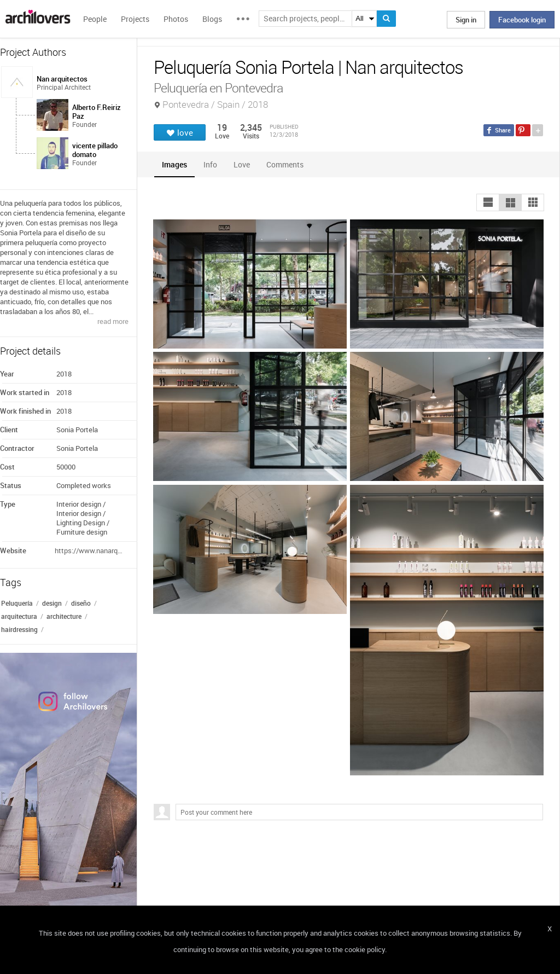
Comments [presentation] (288, 164)
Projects (135, 19)
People (95, 19)
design (52, 603)
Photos (176, 19)
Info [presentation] (210, 164)
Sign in (466, 20)
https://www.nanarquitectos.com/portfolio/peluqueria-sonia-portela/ (89, 550)
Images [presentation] (174, 164)
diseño (81, 603)
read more (113, 321)
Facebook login (522, 20)
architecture (64, 616)
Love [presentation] (242, 164)
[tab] (174, 164)
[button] (488, 202)
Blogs (212, 19)
